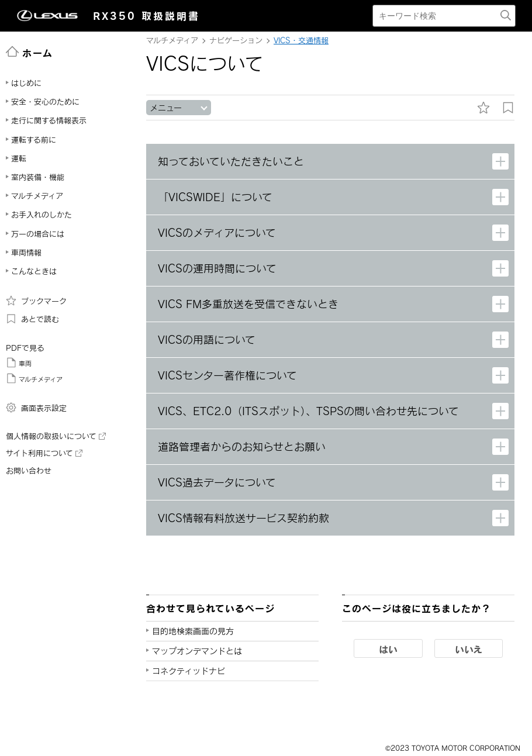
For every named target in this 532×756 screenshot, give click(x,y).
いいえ (469, 649)
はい (388, 649)
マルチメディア (34, 378)
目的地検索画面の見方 (193, 631)
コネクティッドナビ (189, 671)
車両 (19, 363)
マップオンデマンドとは (197, 651)
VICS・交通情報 (301, 40)
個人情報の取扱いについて (56, 436)
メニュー (166, 108)
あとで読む (32, 319)
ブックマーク (36, 301)
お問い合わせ (29, 471)
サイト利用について (44, 453)
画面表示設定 (36, 408)
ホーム (30, 52)
